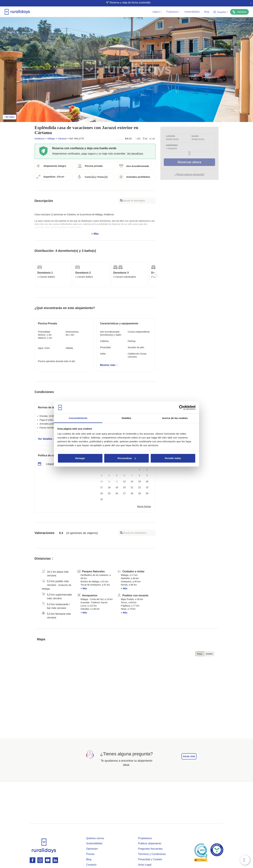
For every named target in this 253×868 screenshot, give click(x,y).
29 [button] (140, 493)
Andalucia (40, 139)
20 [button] (124, 487)
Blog (207, 12)
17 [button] (102, 487)
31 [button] (102, 499)
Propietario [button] (173, 12)
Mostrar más (109, 365)
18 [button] (109, 487)
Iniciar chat (189, 756)
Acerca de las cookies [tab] (175, 418)
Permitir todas (173, 458)
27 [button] (124, 493)
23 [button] (147, 487)
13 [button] (124, 481)
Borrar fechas (144, 506)
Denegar (80, 458)
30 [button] (147, 493)
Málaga (51, 139)
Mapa (200, 654)
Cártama (62, 139)
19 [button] (117, 487)
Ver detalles (46, 439)
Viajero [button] (157, 12)
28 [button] (132, 493)
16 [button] (147, 481)
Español (220, 12)
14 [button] (132, 481)
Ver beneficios (135, 154)
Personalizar (127, 458)
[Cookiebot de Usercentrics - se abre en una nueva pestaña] (181, 407)
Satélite (209, 654)
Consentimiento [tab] (78, 418)
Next (156, 274)
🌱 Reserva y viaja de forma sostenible (125, 3)
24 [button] (102, 493)
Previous (35, 274)
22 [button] (140, 487)
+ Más (95, 224)
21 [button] (132, 487)
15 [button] (140, 481)
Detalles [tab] (126, 418)
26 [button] (117, 493)
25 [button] (109, 493)
